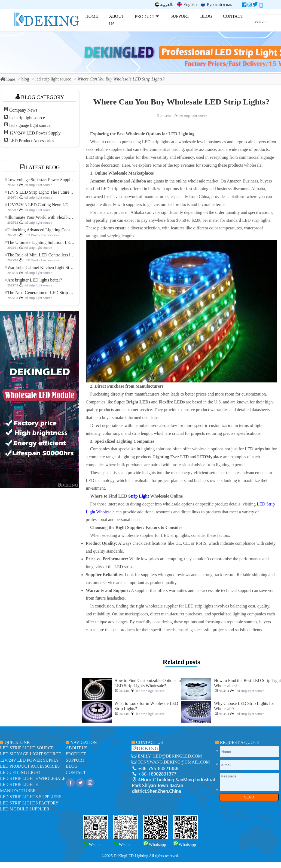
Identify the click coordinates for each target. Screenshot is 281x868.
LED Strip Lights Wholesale (33, 778)
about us (76, 748)
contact (76, 772)
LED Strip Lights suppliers (31, 797)
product (76, 754)
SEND (249, 797)
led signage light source (30, 125)
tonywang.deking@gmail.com (174, 762)
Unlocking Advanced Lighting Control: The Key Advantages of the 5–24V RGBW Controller (40, 230)
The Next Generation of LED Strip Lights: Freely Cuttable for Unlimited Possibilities (40, 293)
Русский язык (216, 5)
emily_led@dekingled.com (170, 756)
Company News (23, 110)
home (8, 79)
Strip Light (139, 496)
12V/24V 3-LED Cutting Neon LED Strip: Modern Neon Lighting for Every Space (40, 205)
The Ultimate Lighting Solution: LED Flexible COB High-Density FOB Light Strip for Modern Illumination (40, 242)
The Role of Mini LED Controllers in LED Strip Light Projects (40, 255)
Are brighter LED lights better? (33, 280)
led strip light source (53, 79)
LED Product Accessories (32, 141)
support (75, 760)
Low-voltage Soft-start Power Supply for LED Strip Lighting (40, 180)
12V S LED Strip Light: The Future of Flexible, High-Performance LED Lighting (40, 192)
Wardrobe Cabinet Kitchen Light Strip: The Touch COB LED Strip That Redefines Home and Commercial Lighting (40, 267)
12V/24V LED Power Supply (35, 133)
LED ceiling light (21, 772)
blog (25, 79)
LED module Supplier (25, 809)
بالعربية (164, 5)
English (187, 5)
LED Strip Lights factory (29, 803)
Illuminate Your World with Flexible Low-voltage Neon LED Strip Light (40, 217)
